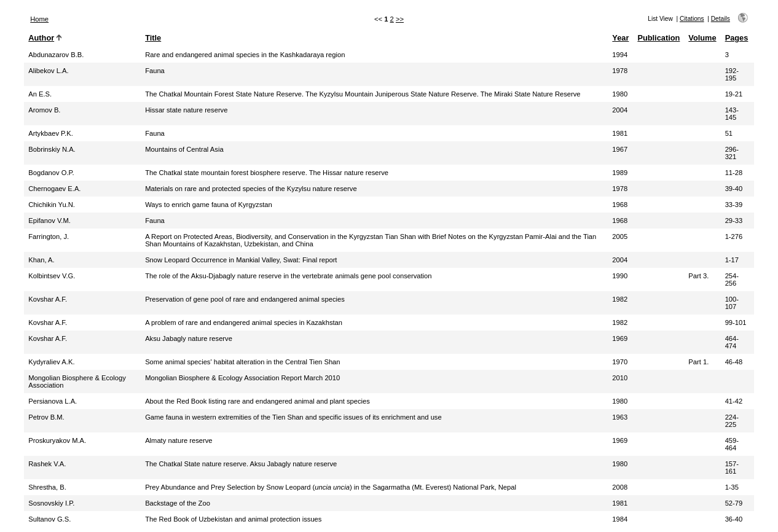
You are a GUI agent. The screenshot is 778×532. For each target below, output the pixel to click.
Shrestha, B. (47, 487)
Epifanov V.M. (49, 221)
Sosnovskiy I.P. (51, 503)
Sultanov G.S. (49, 519)
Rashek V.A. (47, 464)
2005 (620, 237)
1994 (620, 55)
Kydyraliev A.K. (51, 362)
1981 (620, 133)
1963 (620, 417)
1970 (620, 362)
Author (41, 38)
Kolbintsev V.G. (52, 276)
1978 (620, 71)
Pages (737, 38)
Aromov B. (44, 110)
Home (39, 19)
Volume (702, 38)
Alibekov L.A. (48, 71)
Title (153, 38)
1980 (620, 94)
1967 (620, 149)
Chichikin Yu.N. (52, 205)
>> (400, 19)
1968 (620, 205)
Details (721, 19)
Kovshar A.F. (48, 299)
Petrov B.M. (46, 417)
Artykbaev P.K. (51, 133)
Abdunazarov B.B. (56, 55)
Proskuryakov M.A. (57, 440)
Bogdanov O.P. (51, 173)
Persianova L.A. (53, 401)
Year (620, 38)
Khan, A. (41, 260)
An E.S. (40, 94)
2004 (620, 110)
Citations (692, 19)
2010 (620, 378)
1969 (620, 338)
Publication (658, 38)
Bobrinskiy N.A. (52, 149)
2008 (620, 487)
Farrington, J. (49, 237)
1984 (620, 519)
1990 (620, 276)
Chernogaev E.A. (54, 189)
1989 (620, 173)
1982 (620, 299)
